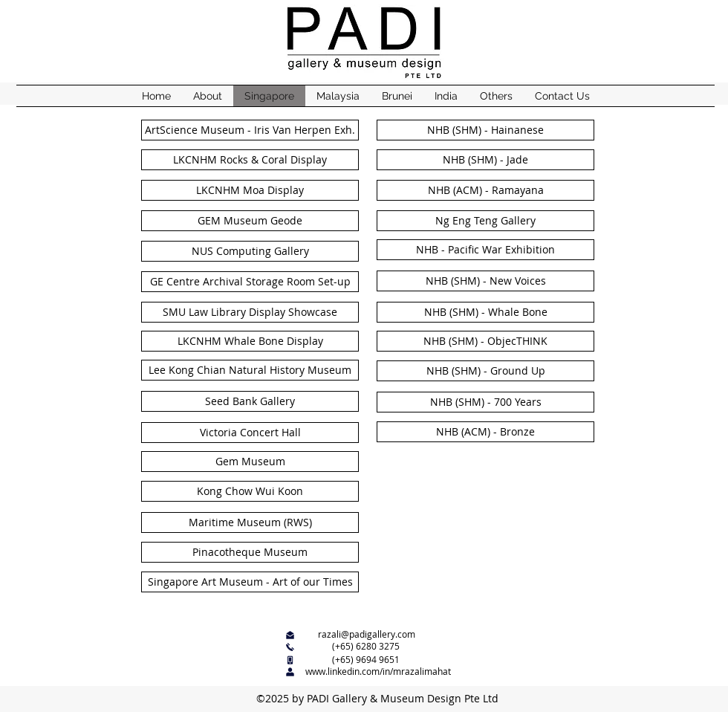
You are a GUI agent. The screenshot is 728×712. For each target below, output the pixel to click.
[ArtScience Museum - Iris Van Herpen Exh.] (250, 130)
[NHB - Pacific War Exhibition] (485, 250)
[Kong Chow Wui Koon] (250, 491)
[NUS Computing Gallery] (250, 251)
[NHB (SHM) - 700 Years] (485, 402)
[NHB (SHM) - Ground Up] (485, 371)
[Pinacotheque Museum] (250, 552)
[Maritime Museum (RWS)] (250, 522)
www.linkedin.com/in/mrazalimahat (378, 671)
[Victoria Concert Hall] (250, 433)
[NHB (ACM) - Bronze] (485, 432)
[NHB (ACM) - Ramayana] (485, 190)
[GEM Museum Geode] (250, 221)
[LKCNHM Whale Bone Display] (250, 341)
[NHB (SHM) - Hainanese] (485, 130)
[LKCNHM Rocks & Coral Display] (250, 160)
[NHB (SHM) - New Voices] (485, 281)
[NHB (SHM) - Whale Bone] (485, 312)
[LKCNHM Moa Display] (250, 190)
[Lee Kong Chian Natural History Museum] (250, 370)
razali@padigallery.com (367, 634)
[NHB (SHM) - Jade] (485, 160)
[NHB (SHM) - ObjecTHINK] (485, 341)
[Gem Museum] (250, 462)
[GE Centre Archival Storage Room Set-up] (250, 282)
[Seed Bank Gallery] (250, 401)
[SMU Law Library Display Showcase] (250, 312)
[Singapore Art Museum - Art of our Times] (250, 582)
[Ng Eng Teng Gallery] (485, 221)
